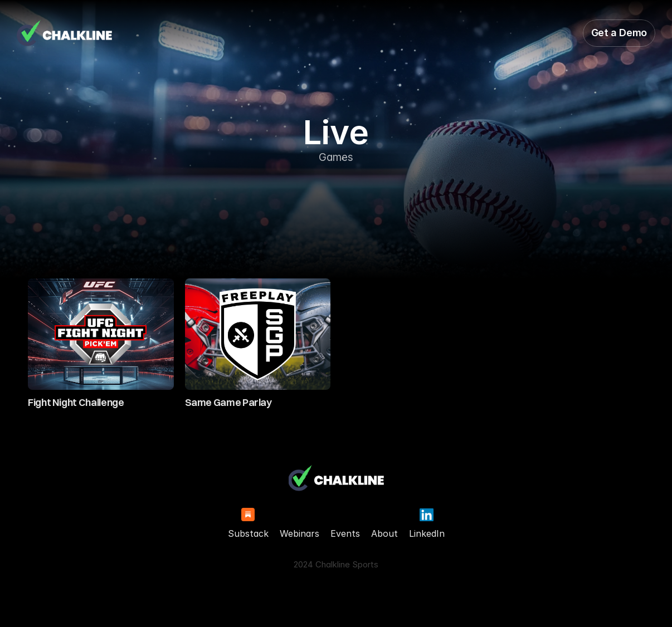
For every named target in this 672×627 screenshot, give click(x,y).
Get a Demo (619, 33)
